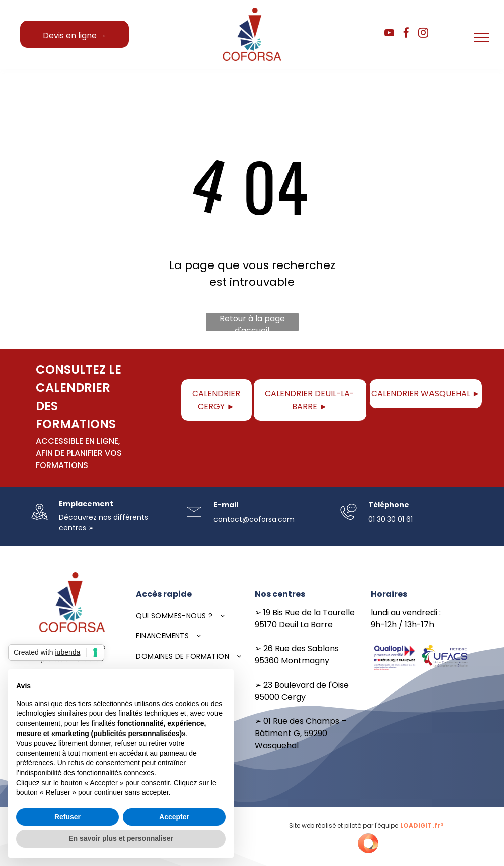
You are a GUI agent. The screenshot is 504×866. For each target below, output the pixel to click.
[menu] (482, 37)
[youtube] (389, 34)
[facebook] (406, 34)
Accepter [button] (174, 817)
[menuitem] (190, 616)
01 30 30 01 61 (390, 519)
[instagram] (423, 34)
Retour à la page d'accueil (252, 322)
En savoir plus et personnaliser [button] (121, 838)
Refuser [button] (67, 817)
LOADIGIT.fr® (422, 825)
